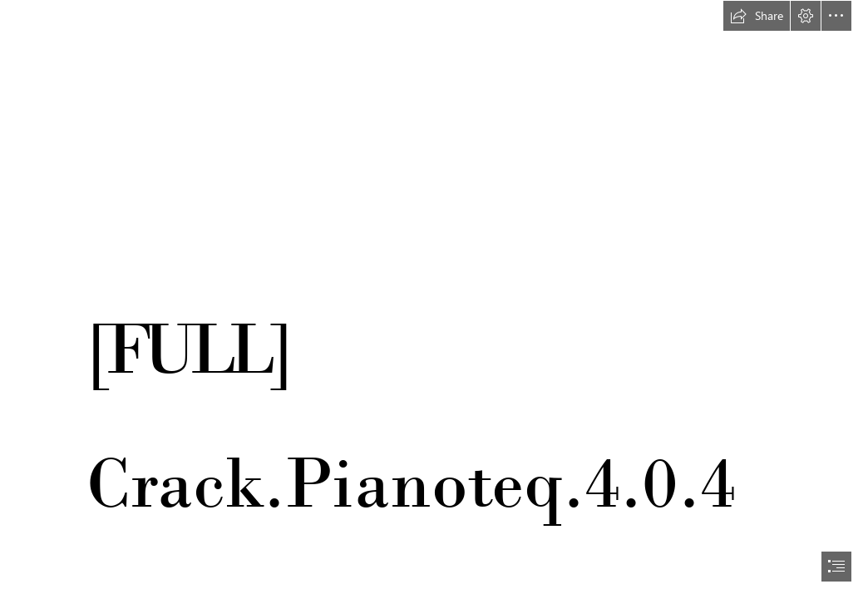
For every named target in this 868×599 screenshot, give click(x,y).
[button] (757, 16)
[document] (434, 299)
